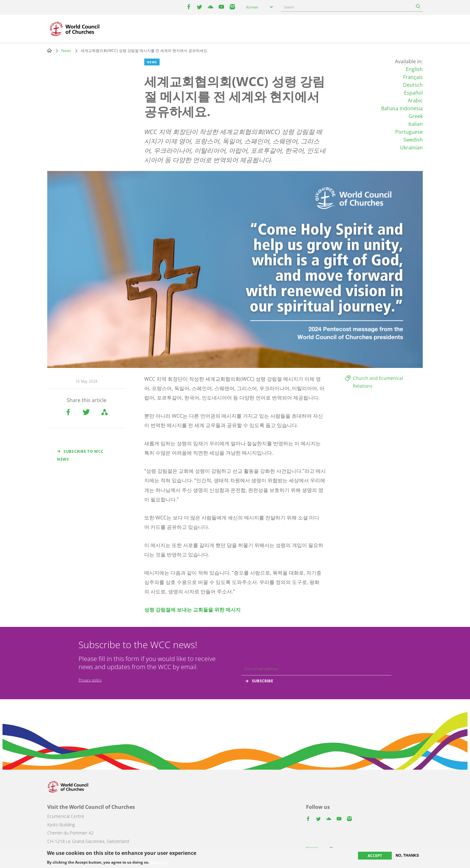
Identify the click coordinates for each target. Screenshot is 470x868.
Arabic (415, 101)
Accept (375, 856)
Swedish (413, 140)
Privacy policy (90, 680)
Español (413, 93)
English (414, 69)
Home (49, 50)
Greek (416, 116)
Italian (416, 124)
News (66, 51)
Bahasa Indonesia (402, 108)
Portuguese (409, 132)
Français (413, 77)
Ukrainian (411, 147)
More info (159, 862)
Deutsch (413, 85)
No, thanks (407, 855)
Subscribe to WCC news (80, 455)
